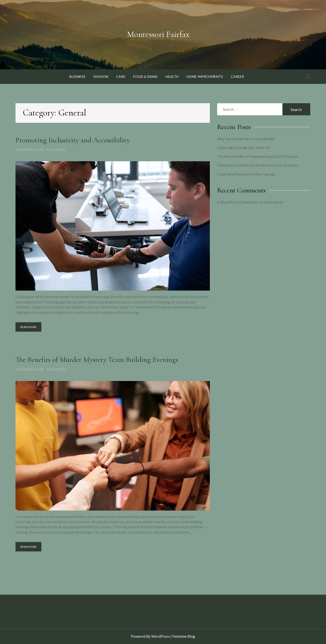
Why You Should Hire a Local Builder (246, 139)
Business (77, 77)
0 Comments (56, 149)
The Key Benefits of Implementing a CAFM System (257, 156)
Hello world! (273, 202)
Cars (121, 77)
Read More (28, 327)
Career (237, 77)
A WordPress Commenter (238, 202)
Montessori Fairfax (158, 34)
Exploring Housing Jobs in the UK (244, 147)
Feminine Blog (184, 636)
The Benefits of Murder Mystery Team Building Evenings (97, 360)
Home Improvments (205, 77)
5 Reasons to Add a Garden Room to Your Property (258, 165)
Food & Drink (145, 77)
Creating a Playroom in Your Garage (246, 174)
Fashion (101, 77)
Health (172, 77)
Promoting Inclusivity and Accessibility (73, 140)
